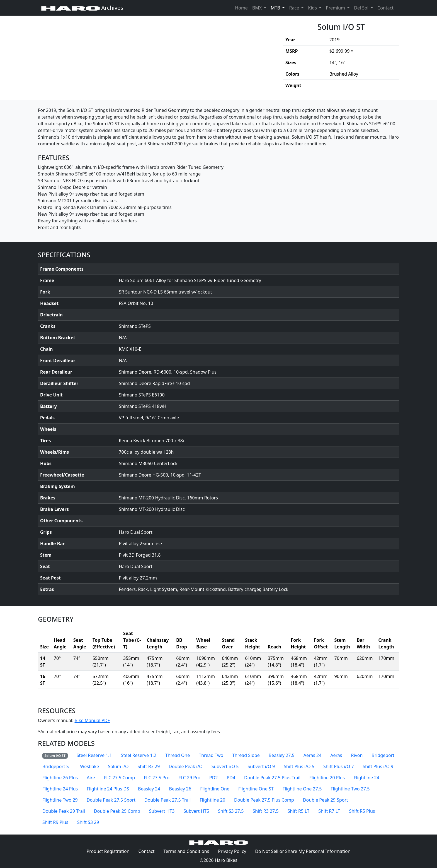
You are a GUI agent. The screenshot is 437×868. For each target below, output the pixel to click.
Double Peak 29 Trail (64, 811)
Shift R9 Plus (55, 822)
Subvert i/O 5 (225, 766)
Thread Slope (246, 755)
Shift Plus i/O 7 (339, 766)
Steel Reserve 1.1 (94, 755)
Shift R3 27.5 (265, 811)
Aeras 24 (313, 755)
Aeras (336, 755)
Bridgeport (383, 755)
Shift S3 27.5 (231, 811)
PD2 (214, 778)
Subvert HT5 (196, 811)
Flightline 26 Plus (60, 778)
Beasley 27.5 (282, 755)
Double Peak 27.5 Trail (167, 800)
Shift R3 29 (149, 766)
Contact (387, 8)
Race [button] (295, 8)
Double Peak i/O (185, 766)
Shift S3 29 (88, 822)
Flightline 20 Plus (327, 778)
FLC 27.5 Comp (119, 778)
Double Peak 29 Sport (326, 800)
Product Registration (108, 851)
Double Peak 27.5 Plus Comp (264, 800)
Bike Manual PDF (92, 720)
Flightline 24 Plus (60, 789)
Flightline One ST (256, 789)
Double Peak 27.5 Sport (111, 800)
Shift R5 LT (298, 811)
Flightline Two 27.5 (350, 789)
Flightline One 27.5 (302, 789)
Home (241, 8)
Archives (82, 8)
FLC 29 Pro (189, 778)
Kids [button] (313, 8)
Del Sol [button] (362, 8)
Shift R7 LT (329, 811)
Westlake (90, 766)
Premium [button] (336, 8)
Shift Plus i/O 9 (378, 766)
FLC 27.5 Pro (157, 778)
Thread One (178, 755)
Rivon (357, 755)
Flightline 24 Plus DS (108, 789)
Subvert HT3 (162, 811)
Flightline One (215, 789)
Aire (91, 778)
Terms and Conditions (188, 851)
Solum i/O (118, 766)
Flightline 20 (212, 800)
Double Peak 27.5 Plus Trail (272, 778)
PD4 (231, 778)
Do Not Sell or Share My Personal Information (303, 851)
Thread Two (211, 755)
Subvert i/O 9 (261, 766)
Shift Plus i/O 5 (299, 766)
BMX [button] (258, 8)
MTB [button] (279, 8)
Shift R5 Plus (362, 811)
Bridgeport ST (57, 766)
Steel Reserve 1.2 (139, 755)
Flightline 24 (366, 778)
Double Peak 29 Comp (117, 811)
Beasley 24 (149, 789)
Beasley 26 (180, 789)
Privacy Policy (234, 851)
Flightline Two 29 (60, 800)
